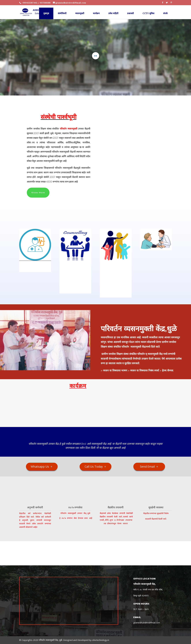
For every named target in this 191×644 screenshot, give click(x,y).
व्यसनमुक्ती (80, 11)
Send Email (147, 467)
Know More (38, 193)
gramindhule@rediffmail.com (147, 623)
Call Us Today (94, 467)
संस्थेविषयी (62, 11)
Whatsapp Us (40, 467)
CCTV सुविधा (148, 11)
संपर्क (165, 11)
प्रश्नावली (130, 11)
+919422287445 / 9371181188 (36, 3)
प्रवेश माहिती (113, 11)
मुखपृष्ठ (46, 11)
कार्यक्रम (96, 11)
